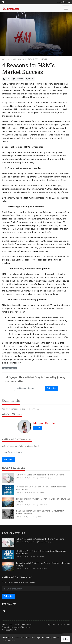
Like (6, 79)
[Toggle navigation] (66, 8)
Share (30, 79)
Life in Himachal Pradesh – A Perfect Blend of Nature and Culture (43, 564)
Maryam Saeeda (44, 423)
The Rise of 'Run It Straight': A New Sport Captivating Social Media (41, 552)
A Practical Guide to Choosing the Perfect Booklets (40, 475)
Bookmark (18, 79)
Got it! (65, 639)
